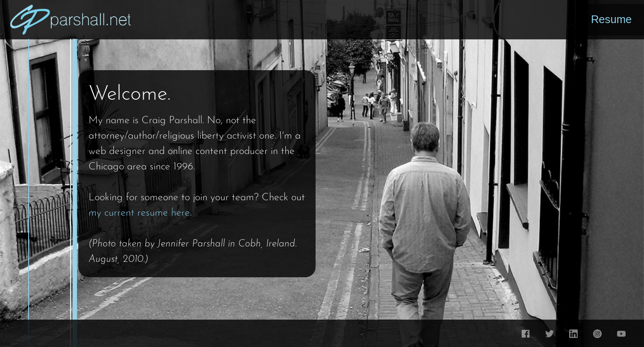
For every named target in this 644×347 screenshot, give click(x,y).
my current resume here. (140, 213)
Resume (611, 19)
